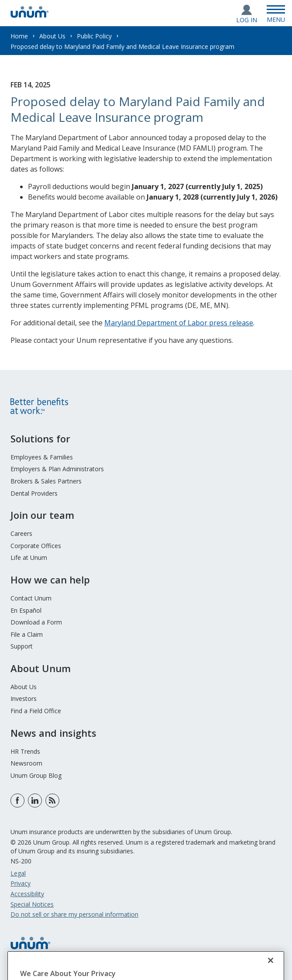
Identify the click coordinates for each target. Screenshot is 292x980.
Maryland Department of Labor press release (179, 323)
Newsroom (26, 763)
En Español (26, 610)
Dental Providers (34, 493)
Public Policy (94, 36)
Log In (247, 20)
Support (22, 646)
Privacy (21, 883)
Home (19, 36)
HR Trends (25, 751)
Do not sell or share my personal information (74, 914)
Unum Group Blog (36, 775)
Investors (24, 699)
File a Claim (27, 634)
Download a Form (36, 622)
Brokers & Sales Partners (46, 481)
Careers (21, 533)
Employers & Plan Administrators (57, 469)
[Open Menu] (276, 13)
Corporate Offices (36, 546)
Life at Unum (29, 557)
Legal (18, 873)
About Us (52, 36)
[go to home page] (30, 15)
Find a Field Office (36, 711)
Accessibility (27, 894)
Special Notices (32, 904)
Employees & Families (42, 457)
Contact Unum (31, 598)
